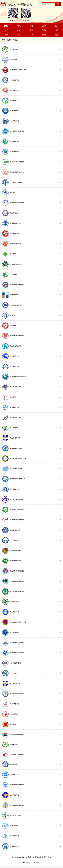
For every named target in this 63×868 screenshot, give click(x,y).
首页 (4, 40)
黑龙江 (15, 40)
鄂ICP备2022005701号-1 (31, 863)
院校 (9, 40)
